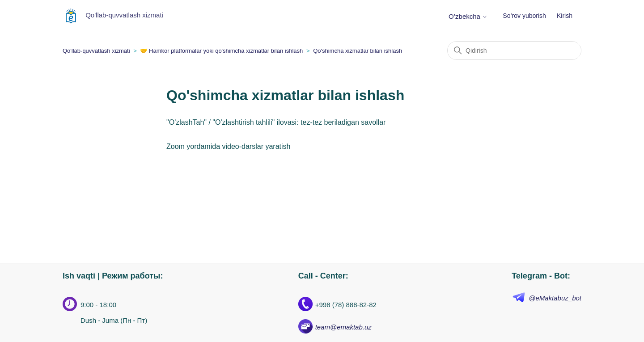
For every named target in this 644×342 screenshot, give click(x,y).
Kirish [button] (565, 16)
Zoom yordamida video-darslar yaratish (228, 146)
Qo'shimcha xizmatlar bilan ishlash (358, 51)
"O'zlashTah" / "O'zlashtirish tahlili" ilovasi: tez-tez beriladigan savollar (276, 122)
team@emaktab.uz (343, 327)
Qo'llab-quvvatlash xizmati (96, 51)
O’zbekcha (468, 16)
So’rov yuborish (524, 16)
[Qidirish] (514, 51)
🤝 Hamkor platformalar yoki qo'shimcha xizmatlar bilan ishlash (221, 51)
